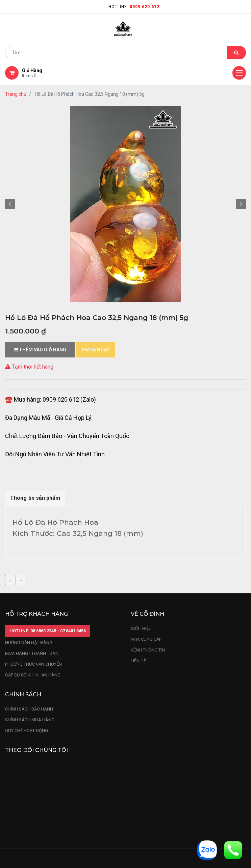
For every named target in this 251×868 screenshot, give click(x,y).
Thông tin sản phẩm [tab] (35, 498)
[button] (10, 204)
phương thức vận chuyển (33, 664)
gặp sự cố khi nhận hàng (33, 675)
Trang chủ (16, 94)
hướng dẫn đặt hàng (29, 643)
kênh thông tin (148, 650)
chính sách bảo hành (29, 709)
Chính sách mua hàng (30, 720)
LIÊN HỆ (138, 661)
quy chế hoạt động (27, 731)
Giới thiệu (142, 628)
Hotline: (134, 7)
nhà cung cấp (146, 639)
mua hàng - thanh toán (32, 653)
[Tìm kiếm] (236, 53)
